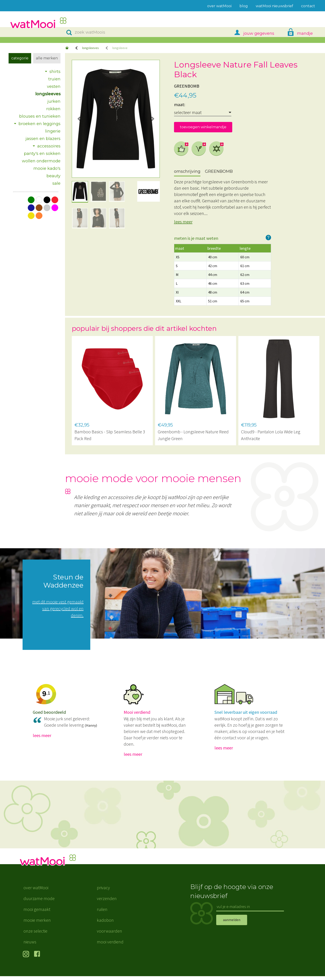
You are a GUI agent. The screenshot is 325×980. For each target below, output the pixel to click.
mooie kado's (47, 168)
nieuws (30, 946)
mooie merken (37, 924)
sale (56, 183)
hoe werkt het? (268, 238)
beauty (53, 176)
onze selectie (35, 935)
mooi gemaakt (37, 913)
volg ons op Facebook (38, 958)
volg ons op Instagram (27, 958)
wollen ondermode (41, 161)
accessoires (49, 146)
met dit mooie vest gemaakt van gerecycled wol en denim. (58, 608)
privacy (103, 891)
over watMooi (36, 891)
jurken (54, 101)
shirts (55, 72)
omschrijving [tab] (187, 171)
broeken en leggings (39, 124)
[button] (79, 119)
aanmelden (232, 924)
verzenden (107, 902)
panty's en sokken (42, 154)
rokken (53, 109)
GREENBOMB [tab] (219, 171)
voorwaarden (109, 935)
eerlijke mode (181, 149)
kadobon (105, 924)
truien (54, 79)
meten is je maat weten (196, 238)
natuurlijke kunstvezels (216, 149)
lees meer (183, 222)
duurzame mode (39, 902)
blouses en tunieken (40, 116)
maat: (180, 104)
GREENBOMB (187, 86)
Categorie (20, 58)
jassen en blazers (43, 139)
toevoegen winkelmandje (203, 127)
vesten (54, 86)
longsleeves (91, 48)
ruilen (102, 913)
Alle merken (47, 58)
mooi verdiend (110, 946)
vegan (199, 149)
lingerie (53, 131)
